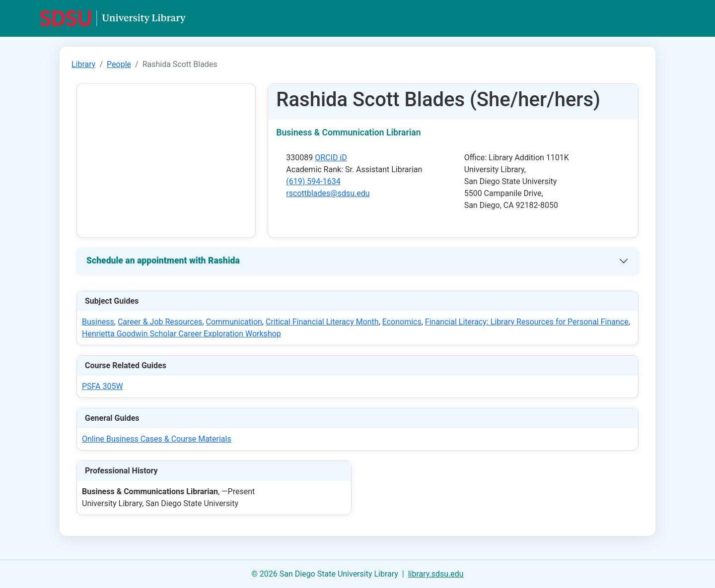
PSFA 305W (103, 386)
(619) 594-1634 (313, 181)
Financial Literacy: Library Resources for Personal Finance (527, 322)
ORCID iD (331, 158)
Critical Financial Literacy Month (322, 322)
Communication (234, 322)
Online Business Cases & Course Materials (157, 439)
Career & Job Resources (160, 322)
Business (98, 322)
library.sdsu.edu (436, 574)
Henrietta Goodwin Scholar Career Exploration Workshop (181, 334)
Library (83, 64)
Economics (402, 322)
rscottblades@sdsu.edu (328, 193)
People (119, 64)
